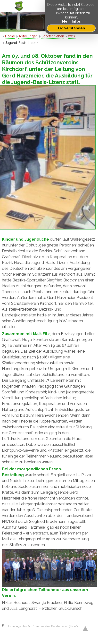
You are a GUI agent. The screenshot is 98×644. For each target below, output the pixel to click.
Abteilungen (28, 36)
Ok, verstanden (71, 28)
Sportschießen (53, 36)
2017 (72, 36)
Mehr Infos (71, 21)
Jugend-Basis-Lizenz (22, 43)
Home (10, 36)
